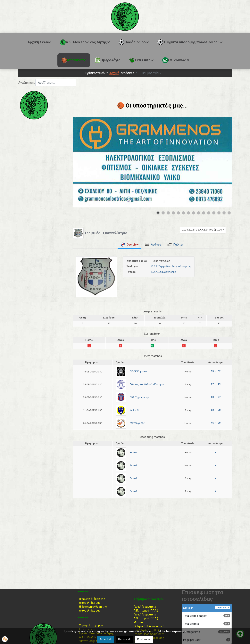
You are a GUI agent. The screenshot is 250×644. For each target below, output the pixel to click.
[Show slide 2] (163, 213)
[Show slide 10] (204, 213)
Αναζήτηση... (27, 83)
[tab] (129, 245)
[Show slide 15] (229, 213)
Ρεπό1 (133, 453)
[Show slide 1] (158, 213)
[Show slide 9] (199, 213)
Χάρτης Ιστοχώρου (91, 625)
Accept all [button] (105, 639)
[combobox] (56, 83)
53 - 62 (216, 371)
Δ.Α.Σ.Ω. (135, 410)
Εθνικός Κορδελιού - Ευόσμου (147, 384)
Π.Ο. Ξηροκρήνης (140, 397)
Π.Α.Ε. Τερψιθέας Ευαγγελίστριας (171, 266)
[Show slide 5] (178, 213)
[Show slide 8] (194, 213)
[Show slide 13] (219, 213)
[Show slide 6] (183, 213)
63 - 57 (216, 397)
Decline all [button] (124, 639)
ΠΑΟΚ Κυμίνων (138, 371)
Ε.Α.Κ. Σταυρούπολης (164, 272)
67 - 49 (216, 384)
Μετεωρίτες (137, 423)
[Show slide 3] (168, 213)
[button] (5, 639)
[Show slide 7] (188, 213)
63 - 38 (216, 410)
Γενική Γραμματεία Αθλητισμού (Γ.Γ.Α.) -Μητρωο (147, 618)
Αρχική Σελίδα (39, 42)
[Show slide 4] (173, 213)
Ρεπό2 (133, 465)
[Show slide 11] (209, 213)
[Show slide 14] (224, 213)
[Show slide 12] (214, 213)
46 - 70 (216, 423)
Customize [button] (144, 639)
